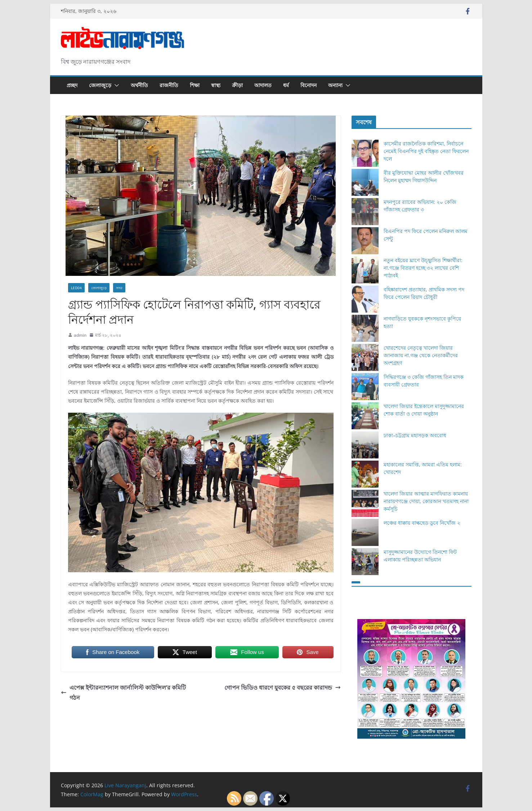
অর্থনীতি (139, 85)
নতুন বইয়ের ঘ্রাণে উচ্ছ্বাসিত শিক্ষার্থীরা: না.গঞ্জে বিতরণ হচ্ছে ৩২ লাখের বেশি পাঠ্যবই (423, 268)
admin (80, 335)
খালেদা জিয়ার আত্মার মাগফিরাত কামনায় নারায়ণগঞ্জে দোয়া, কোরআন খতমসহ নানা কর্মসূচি (426, 501)
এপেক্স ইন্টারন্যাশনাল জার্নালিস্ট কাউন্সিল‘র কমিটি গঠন (123, 693)
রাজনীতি (169, 85)
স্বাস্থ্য (216, 85)
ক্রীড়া (237, 85)
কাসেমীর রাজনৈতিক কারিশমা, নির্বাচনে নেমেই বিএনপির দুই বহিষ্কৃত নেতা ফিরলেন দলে (426, 151)
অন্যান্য (335, 85)
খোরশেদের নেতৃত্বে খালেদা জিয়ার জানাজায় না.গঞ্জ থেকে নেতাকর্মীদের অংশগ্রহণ (421, 355)
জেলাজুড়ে (100, 85)
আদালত (263, 85)
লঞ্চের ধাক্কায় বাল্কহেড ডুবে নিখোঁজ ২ (422, 523)
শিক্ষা (195, 85)
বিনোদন (309, 85)
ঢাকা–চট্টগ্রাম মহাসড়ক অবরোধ (415, 435)
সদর (119, 288)
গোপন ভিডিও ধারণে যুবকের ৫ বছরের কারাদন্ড (283, 687)
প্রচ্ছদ (72, 85)
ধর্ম (286, 85)
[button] (115, 85)
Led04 (76, 288)
